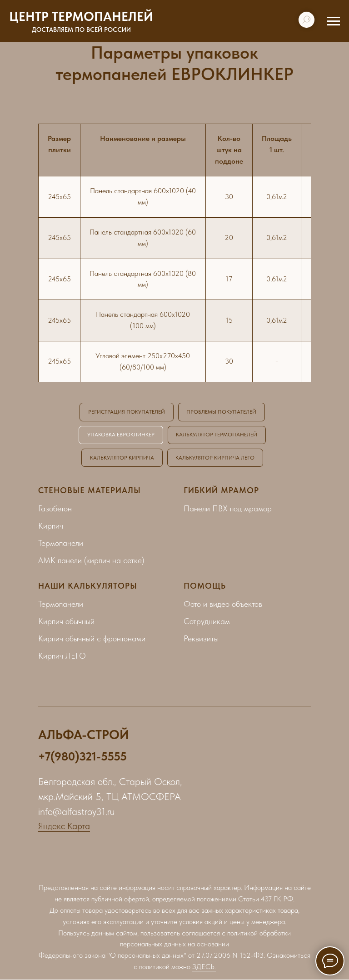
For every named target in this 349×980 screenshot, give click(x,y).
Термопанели (61, 543)
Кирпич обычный (66, 622)
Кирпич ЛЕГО (62, 656)
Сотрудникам (207, 622)
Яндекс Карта (64, 826)
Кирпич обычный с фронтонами (92, 639)
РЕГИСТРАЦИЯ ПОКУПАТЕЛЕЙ (127, 412)
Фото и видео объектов (223, 604)
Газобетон (55, 509)
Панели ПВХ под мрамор (228, 509)
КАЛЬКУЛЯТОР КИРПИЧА (122, 458)
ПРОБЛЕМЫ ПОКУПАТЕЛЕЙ (222, 412)
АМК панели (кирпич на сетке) (91, 561)
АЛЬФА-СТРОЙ (84, 735)
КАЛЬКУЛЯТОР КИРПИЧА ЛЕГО (215, 458)
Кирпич (51, 526)
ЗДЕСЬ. (204, 967)
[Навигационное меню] (334, 21)
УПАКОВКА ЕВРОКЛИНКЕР (121, 435)
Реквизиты (201, 639)
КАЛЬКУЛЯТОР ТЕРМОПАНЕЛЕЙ (217, 435)
